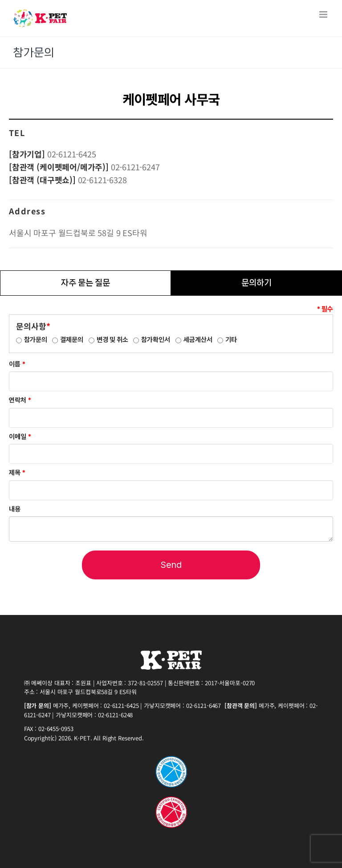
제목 (17, 473)
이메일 (20, 437)
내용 (15, 509)
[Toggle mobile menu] (324, 14)
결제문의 (72, 340)
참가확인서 (156, 340)
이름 (17, 364)
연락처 (20, 400)
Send (171, 565)
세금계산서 (198, 340)
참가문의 (36, 340)
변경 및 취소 (112, 340)
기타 (231, 340)
